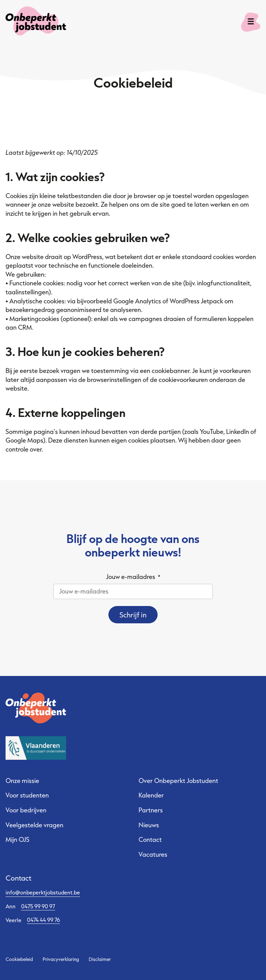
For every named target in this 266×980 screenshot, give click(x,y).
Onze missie (22, 781)
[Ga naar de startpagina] (28, 22)
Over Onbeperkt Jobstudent (178, 781)
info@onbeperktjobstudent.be (43, 892)
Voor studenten (27, 795)
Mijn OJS (17, 839)
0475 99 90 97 (38, 906)
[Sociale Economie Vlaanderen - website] (36, 748)
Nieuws (149, 825)
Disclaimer (100, 959)
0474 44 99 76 (43, 920)
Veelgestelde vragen (34, 825)
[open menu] (251, 22)
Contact (150, 839)
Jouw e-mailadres (133, 577)
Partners (151, 810)
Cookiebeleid (19, 959)
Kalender (151, 795)
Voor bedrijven (26, 810)
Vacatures (153, 854)
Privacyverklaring (61, 959)
